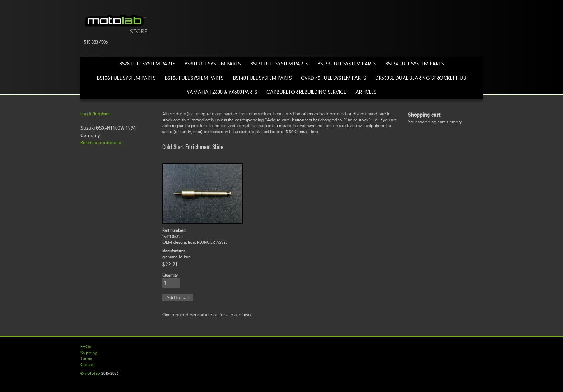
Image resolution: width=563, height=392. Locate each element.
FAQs (86, 347)
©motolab (90, 373)
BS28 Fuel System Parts (147, 64)
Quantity (170, 275)
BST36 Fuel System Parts (126, 78)
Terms (86, 359)
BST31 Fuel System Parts (279, 64)
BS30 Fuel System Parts (213, 64)
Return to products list (101, 143)
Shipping (89, 353)
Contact (88, 365)
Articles (366, 92)
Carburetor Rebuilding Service (306, 92)
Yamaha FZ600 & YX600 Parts (222, 92)
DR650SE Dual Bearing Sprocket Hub (421, 78)
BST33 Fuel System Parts (347, 64)
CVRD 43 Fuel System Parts (333, 78)
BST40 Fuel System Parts (262, 78)
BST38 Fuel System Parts (194, 78)
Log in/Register (95, 114)
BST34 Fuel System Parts (415, 64)
